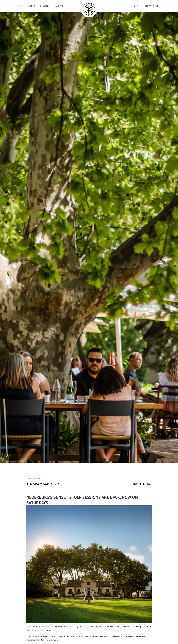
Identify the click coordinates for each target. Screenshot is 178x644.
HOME (21, 6)
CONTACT (149, 6)
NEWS (137, 6)
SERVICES (45, 6)
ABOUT (32, 6)
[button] (36, 479)
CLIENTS (59, 6)
